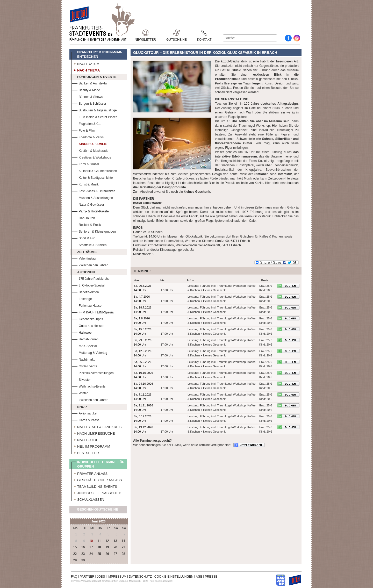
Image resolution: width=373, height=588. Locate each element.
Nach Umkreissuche (93, 433)
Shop (79, 406)
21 (123, 547)
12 (107, 541)
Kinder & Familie (89, 143)
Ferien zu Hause (87, 305)
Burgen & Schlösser (89, 103)
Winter (80, 393)
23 (83, 554)
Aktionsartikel (84, 413)
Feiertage (82, 298)
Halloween (82, 332)
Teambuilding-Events (94, 486)
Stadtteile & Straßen (89, 244)
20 (115, 547)
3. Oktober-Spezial (88, 285)
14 (123, 541)
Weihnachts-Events (88, 386)
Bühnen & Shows (87, 96)
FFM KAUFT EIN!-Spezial (93, 312)
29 (75, 560)
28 (123, 554)
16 (83, 547)
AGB (199, 577)
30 (83, 560)
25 (99, 554)
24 (91, 554)
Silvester (81, 379)
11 (99, 541)
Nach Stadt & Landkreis (96, 426)
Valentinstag (84, 258)
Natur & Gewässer (88, 204)
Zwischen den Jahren (90, 265)
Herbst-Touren (85, 339)
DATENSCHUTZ (140, 577)
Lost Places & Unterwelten (93, 191)
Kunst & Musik (85, 184)
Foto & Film (83, 130)
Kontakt (204, 33)
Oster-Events (84, 366)
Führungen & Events (94, 76)
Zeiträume (84, 251)
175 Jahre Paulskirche (91, 278)
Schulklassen (88, 499)
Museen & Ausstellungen (92, 197)
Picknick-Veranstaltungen (93, 372)
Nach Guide (85, 439)
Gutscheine (177, 33)
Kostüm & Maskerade (90, 150)
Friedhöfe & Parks (88, 137)
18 (99, 547)
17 (91, 547)
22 (75, 554)
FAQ (74, 577)
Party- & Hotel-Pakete (90, 211)
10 (91, 541)
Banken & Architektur (90, 83)
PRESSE (211, 577)
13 (115, 541)
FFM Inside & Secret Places (94, 116)
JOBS (101, 577)
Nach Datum (85, 63)
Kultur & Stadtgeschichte (92, 177)
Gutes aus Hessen (88, 325)
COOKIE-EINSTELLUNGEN (174, 577)
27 (115, 554)
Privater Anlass (89, 473)
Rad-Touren (83, 217)
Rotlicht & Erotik (86, 224)
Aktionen (83, 271)
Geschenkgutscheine (95, 510)
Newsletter (145, 33)
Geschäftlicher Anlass (97, 479)
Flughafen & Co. (86, 123)
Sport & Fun (83, 238)
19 (107, 547)
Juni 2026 (99, 521)
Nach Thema (86, 70)
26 (107, 554)
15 (75, 547)
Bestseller (85, 452)
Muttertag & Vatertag (89, 352)
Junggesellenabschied (96, 492)
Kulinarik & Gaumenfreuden (94, 170)
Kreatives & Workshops (91, 157)
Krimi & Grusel (85, 164)
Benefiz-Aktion (85, 292)
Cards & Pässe (85, 420)
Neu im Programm (91, 446)
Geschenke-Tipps (87, 318)
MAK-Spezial (84, 345)
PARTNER (87, 577)
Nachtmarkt (83, 359)
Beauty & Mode (86, 89)
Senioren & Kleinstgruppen (94, 231)
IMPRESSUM (117, 577)
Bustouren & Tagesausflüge (94, 110)
